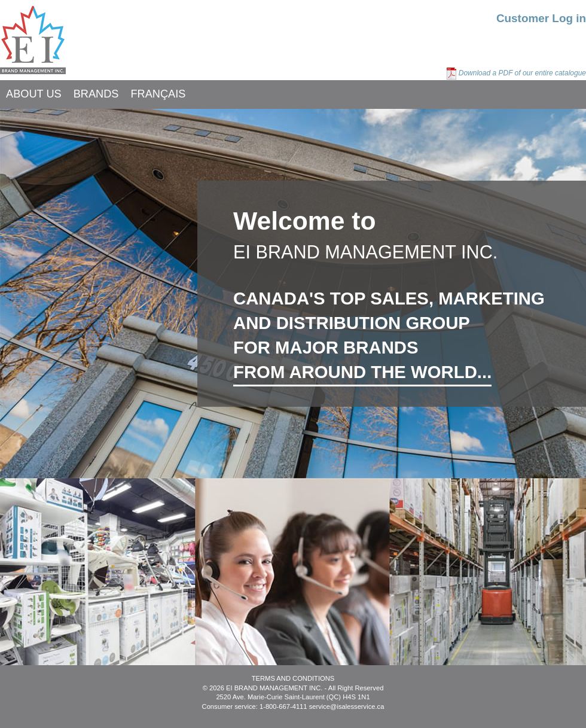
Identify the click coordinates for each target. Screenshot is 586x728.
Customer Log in (541, 18)
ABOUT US (34, 94)
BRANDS (96, 94)
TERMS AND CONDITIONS (293, 678)
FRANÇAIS (158, 94)
